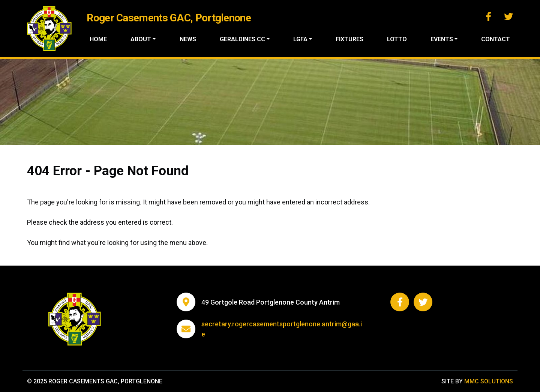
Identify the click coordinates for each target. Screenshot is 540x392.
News (188, 39)
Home (98, 39)
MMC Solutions (489, 381)
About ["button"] (141, 39)
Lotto (397, 39)
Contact (496, 39)
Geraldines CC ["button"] (242, 39)
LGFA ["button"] (300, 39)
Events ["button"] (442, 39)
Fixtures (349, 39)
